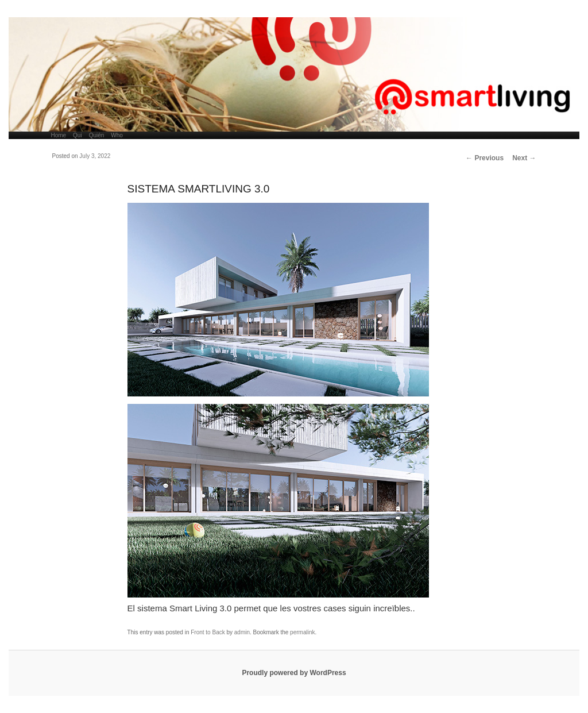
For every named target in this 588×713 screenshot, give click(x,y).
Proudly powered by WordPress (294, 673)
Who (117, 135)
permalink (302, 632)
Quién (97, 135)
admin (242, 632)
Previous (485, 158)
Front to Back (208, 632)
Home (58, 135)
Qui (78, 135)
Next (524, 158)
